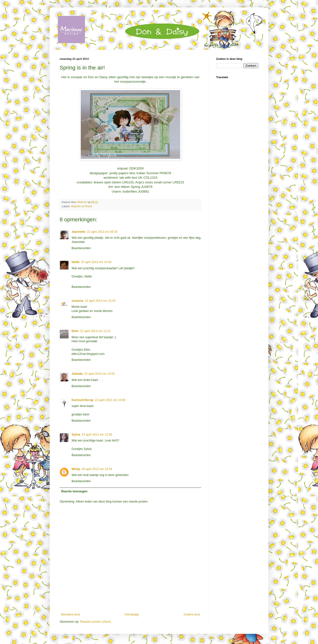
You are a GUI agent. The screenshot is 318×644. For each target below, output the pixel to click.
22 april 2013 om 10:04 (96, 262)
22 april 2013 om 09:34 (102, 232)
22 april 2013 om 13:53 (99, 374)
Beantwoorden (81, 248)
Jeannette (79, 232)
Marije (76, 469)
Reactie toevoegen (74, 491)
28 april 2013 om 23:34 (97, 469)
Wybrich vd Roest (82, 206)
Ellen (75, 331)
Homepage (132, 614)
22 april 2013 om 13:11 (96, 331)
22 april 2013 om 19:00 (110, 400)
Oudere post (192, 614)
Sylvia (76, 435)
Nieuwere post (70, 614)
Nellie (76, 262)
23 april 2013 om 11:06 (97, 435)
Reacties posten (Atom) (96, 622)
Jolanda (77, 374)
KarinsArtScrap (82, 400)
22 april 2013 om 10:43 (100, 301)
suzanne (78, 301)
